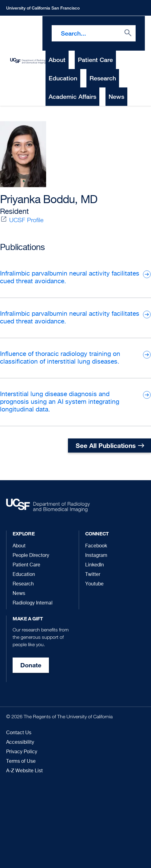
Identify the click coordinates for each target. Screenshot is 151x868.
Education (24, 575)
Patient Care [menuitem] (95, 60)
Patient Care (26, 565)
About (19, 546)
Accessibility (20, 743)
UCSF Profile (26, 220)
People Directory (31, 556)
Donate (31, 665)
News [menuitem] (116, 96)
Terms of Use (21, 762)
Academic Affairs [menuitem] (72, 96)
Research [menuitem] (103, 78)
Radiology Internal (33, 603)
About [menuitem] (57, 60)
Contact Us (19, 733)
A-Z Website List (24, 771)
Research (23, 584)
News (19, 594)
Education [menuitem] (63, 78)
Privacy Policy (22, 752)
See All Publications (106, 446)
